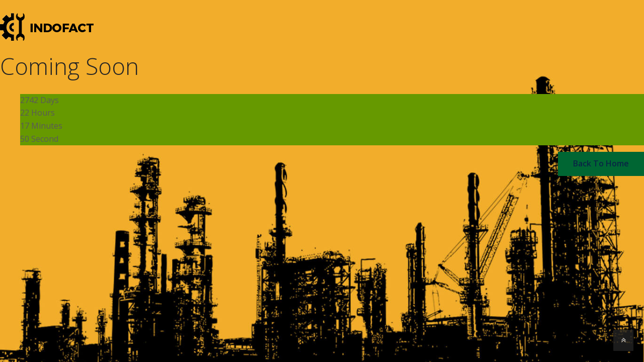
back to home (601, 163)
